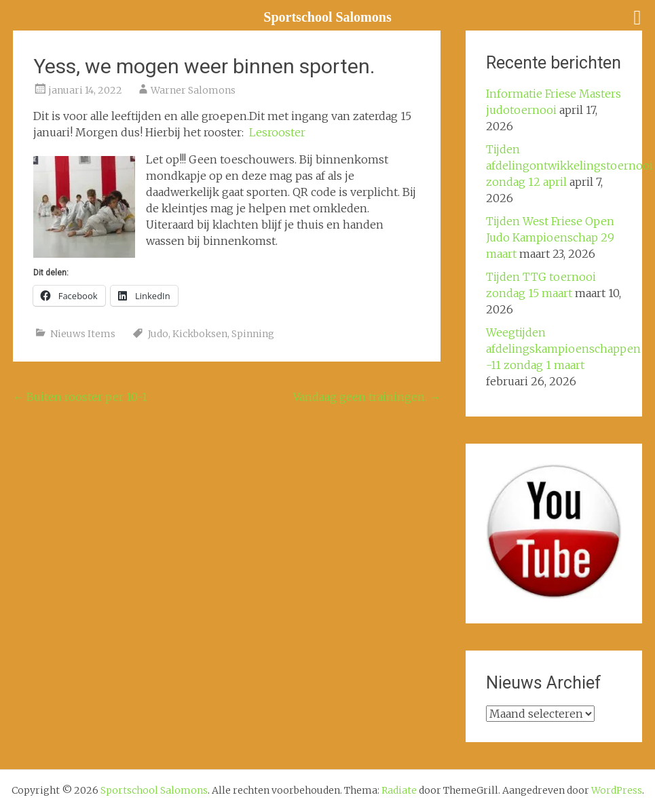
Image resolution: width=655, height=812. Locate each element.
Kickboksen (200, 334)
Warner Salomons (193, 90)
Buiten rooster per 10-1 (80, 397)
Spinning (253, 334)
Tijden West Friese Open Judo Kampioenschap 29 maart (550, 237)
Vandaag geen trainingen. (367, 397)
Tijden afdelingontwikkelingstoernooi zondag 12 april (569, 166)
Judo (158, 334)
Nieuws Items (83, 334)
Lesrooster (277, 132)
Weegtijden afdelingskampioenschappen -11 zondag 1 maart (563, 349)
